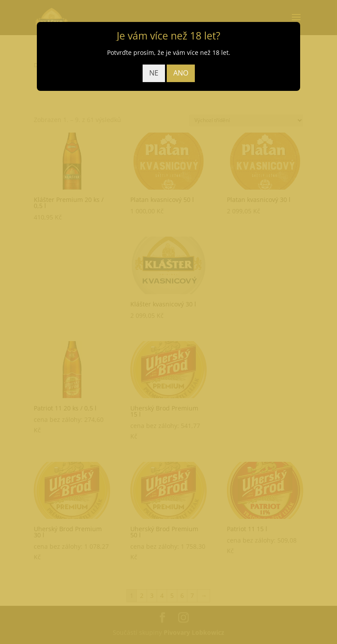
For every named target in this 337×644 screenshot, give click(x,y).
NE (154, 73)
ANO (181, 73)
